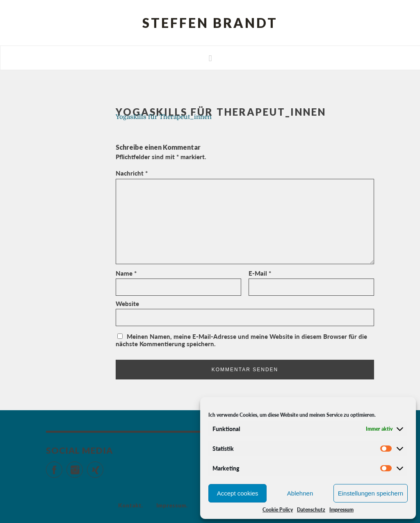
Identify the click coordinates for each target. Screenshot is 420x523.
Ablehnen (300, 493)
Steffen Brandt (210, 23)
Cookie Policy (278, 510)
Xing (103, 466)
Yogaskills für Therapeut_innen (164, 117)
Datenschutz (311, 510)
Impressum (341, 510)
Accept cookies (238, 493)
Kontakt (130, 505)
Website (127, 304)
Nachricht (132, 173)
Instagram (83, 466)
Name (126, 273)
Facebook (62, 466)
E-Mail (260, 273)
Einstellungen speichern (371, 493)
